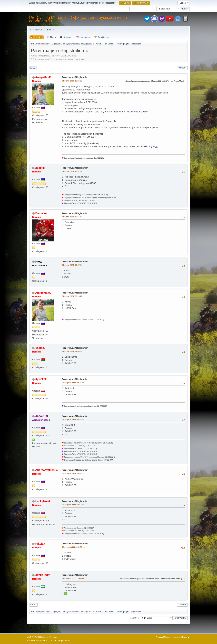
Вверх (33, 605)
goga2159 (42, 416)
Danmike (41, 213)
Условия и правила (172, 637)
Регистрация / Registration (75, 77)
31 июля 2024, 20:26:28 (72, 296)
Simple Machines (50, 637)
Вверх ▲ (186, 637)
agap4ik (40, 168)
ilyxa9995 (41, 379)
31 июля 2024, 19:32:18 (72, 171)
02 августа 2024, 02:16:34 (73, 383)
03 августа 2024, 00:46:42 (73, 419)
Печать (182, 68)
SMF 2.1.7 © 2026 (35, 637)
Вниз (33, 68)
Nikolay (40, 544)
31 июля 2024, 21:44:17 (72, 351)
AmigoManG (43, 77)
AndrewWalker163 (47, 470)
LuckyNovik (43, 501)
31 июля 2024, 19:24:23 (72, 81)
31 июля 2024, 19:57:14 (72, 265)
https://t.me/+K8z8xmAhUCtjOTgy (131, 112)
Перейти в (134, 618)
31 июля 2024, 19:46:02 (72, 217)
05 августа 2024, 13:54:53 (73, 505)
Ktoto (39, 262)
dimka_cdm (43, 575)
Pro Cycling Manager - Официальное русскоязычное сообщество (78, 19)
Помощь (159, 637)
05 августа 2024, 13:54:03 (73, 473)
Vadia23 (40, 348)
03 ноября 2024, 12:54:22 (73, 579)
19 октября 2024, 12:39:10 (73, 547)
